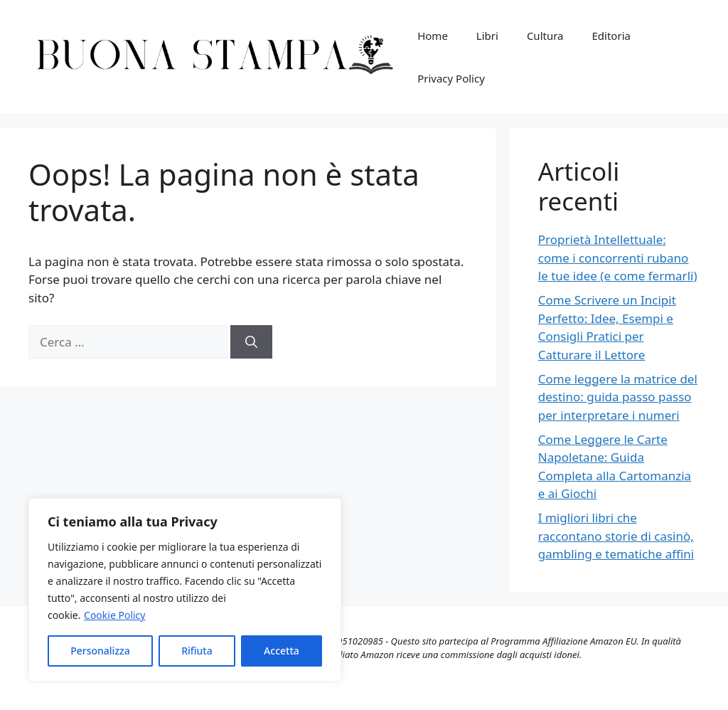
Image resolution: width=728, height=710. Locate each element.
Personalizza (100, 651)
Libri (487, 36)
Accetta (282, 651)
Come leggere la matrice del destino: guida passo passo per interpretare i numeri (618, 397)
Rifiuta (197, 651)
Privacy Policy (451, 78)
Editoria (611, 36)
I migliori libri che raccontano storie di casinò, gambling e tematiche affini (616, 536)
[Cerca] (251, 342)
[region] (185, 590)
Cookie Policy (114, 615)
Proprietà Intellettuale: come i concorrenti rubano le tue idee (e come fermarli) (618, 258)
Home (433, 36)
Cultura (545, 36)
